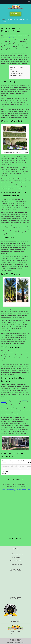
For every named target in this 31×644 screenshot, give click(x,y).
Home (3, 20)
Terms (22, 643)
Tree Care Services (16, 75)
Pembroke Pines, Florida (10, 38)
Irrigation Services (16, 564)
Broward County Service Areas (20, 77)
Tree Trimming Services (18, 73)
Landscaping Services (16, 554)
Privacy (17, 643)
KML (13, 643)
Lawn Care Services (16, 561)
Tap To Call (16, 14)
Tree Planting (15, 72)
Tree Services (16, 557)
